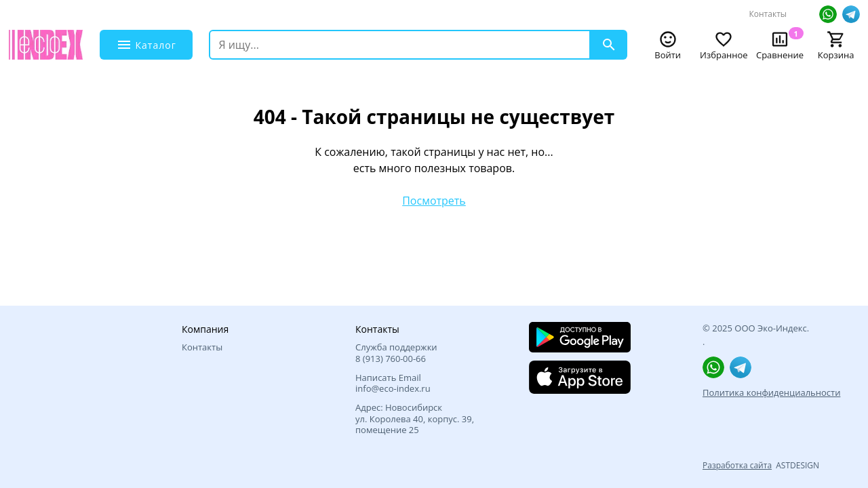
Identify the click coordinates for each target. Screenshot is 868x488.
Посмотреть (434, 201)
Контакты (768, 14)
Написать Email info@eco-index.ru (393, 383)
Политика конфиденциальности (771, 392)
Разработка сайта (737, 465)
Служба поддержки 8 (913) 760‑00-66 (396, 353)
